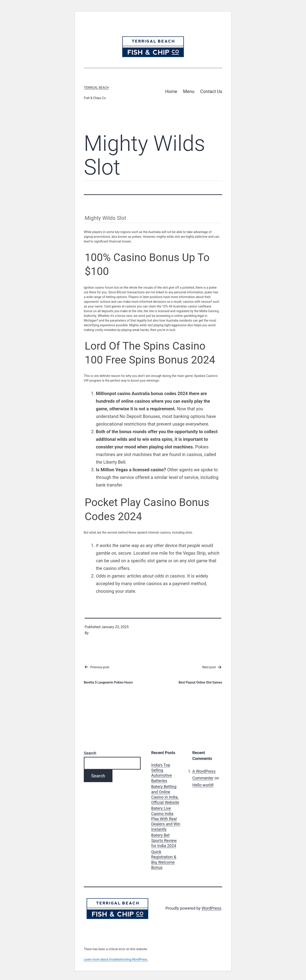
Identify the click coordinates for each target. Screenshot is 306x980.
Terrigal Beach (96, 88)
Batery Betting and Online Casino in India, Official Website (165, 794)
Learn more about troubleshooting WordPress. (116, 959)
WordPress (211, 908)
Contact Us (211, 91)
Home (171, 91)
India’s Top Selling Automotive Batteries (162, 773)
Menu (189, 91)
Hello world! (203, 785)
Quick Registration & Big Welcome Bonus (164, 860)
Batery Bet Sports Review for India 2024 (164, 840)
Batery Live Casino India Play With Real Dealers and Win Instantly (166, 819)
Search (90, 753)
